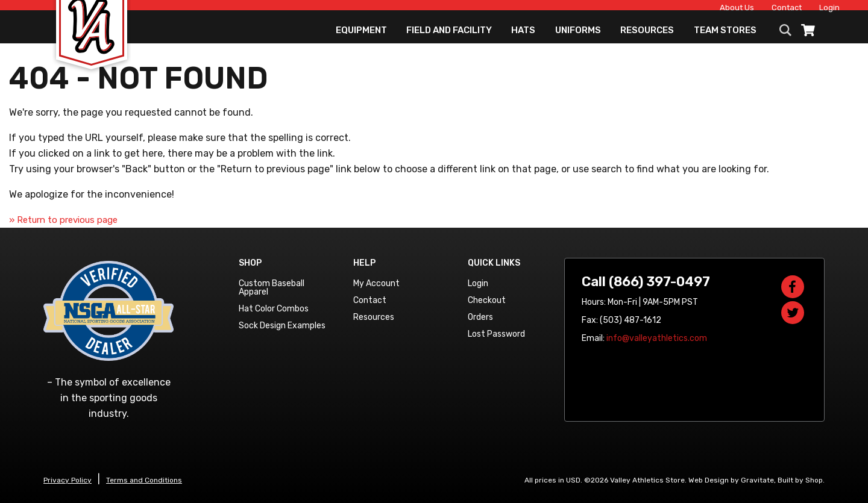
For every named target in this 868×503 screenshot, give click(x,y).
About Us (713, 10)
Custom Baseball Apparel (272, 288)
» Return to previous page (63, 220)
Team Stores (725, 39)
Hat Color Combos (274, 309)
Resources (647, 39)
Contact (763, 10)
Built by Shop (800, 480)
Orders (480, 317)
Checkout (487, 300)
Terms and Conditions (144, 480)
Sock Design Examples (282, 326)
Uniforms (578, 39)
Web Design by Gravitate (731, 480)
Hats (523, 39)
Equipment (361, 39)
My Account (376, 283)
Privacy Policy (68, 480)
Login (805, 10)
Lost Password (496, 334)
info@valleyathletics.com (657, 338)
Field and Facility (449, 39)
